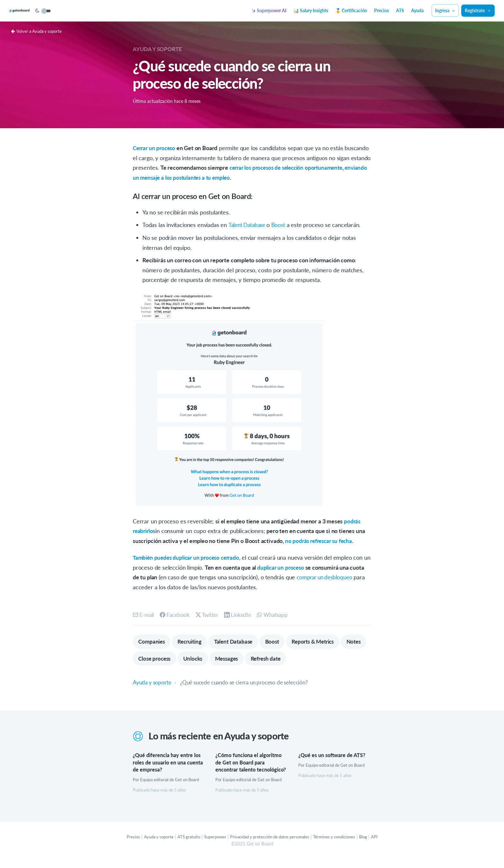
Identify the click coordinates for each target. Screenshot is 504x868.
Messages (261, 659)
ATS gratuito (183, 845)
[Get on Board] (30, 11)
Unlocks (225, 659)
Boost (282, 225)
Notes (146, 659)
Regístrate (478, 10)
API (384, 845)
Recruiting (193, 642)
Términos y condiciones (341, 845)
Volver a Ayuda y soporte (39, 31)
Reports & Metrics (324, 642)
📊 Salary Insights (311, 10)
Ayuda (417, 10)
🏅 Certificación (351, 10)
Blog (372, 845)
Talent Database (249, 225)
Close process (184, 659)
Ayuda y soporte (159, 49)
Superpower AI (269, 10)
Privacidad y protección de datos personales (271, 845)
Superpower (211, 845)
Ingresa (446, 10)
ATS (400, 10)
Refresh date (302, 659)
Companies (153, 642)
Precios (382, 10)
